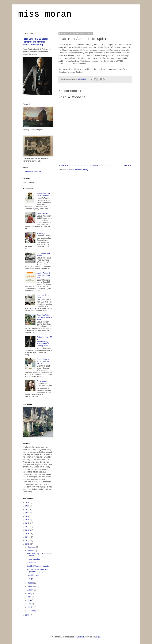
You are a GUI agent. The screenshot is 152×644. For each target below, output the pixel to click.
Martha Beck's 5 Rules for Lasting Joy (44, 275)
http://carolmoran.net (33, 171)
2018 (28, 523)
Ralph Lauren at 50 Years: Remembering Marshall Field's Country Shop (35, 42)
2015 (28, 534)
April (29, 604)
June (30, 597)
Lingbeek (81, 637)
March (30, 607)
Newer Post (64, 165)
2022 (28, 509)
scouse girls (42, 233)
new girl (30, 579)
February (31, 611)
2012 (28, 544)
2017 (28, 527)
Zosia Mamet (42, 381)
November (32, 551)
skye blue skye (33, 575)
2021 (28, 513)
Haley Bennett (43, 213)
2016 (28, 530)
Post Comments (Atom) (79, 170)
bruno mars (32, 563)
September (32, 586)
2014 (28, 537)
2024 (28, 502)
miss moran (45, 14)
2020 (28, 516)
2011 (28, 615)
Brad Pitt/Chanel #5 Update (38, 566)
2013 (28, 541)
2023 (28, 506)
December (32, 547)
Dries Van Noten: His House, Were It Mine (44, 317)
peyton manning (33, 559)
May (29, 600)
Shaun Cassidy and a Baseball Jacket (43, 361)
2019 (28, 520)
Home (96, 165)
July (29, 593)
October (31, 583)
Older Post (127, 165)
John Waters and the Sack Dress (44, 195)
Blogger (98, 637)
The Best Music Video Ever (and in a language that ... (38, 571)
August (31, 590)
